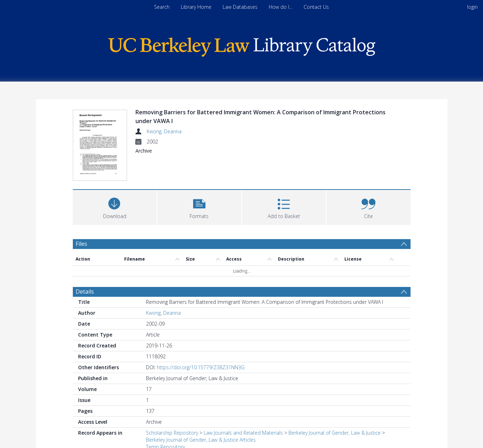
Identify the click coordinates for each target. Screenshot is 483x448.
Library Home (196, 7)
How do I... (281, 7)
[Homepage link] (242, 45)
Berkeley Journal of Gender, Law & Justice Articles (201, 413)
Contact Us (316, 7)
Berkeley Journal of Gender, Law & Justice (335, 406)
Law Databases (240, 7)
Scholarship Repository (172, 406)
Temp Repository (165, 420)
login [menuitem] (472, 7)
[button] (199, 180)
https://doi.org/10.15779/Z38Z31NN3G (201, 341)
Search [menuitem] (162, 7)
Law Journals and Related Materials (243, 406)
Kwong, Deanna (164, 131)
